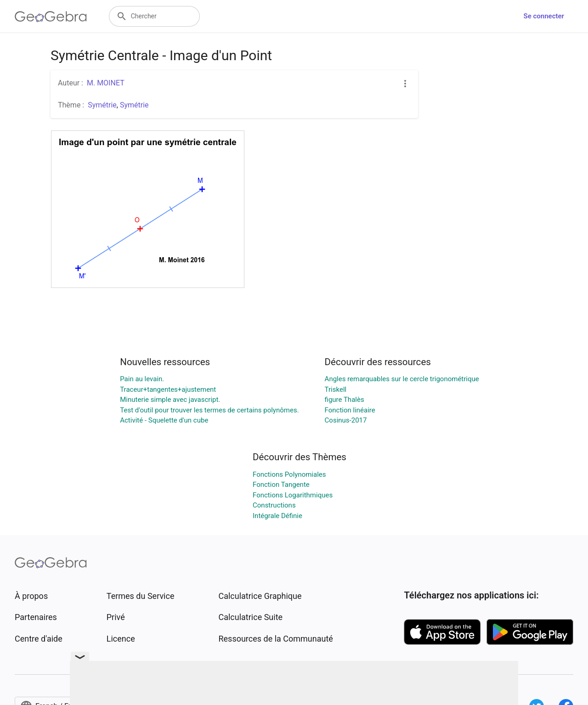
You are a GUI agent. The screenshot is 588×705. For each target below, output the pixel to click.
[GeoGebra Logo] (51, 17)
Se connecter (544, 16)
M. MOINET (106, 83)
